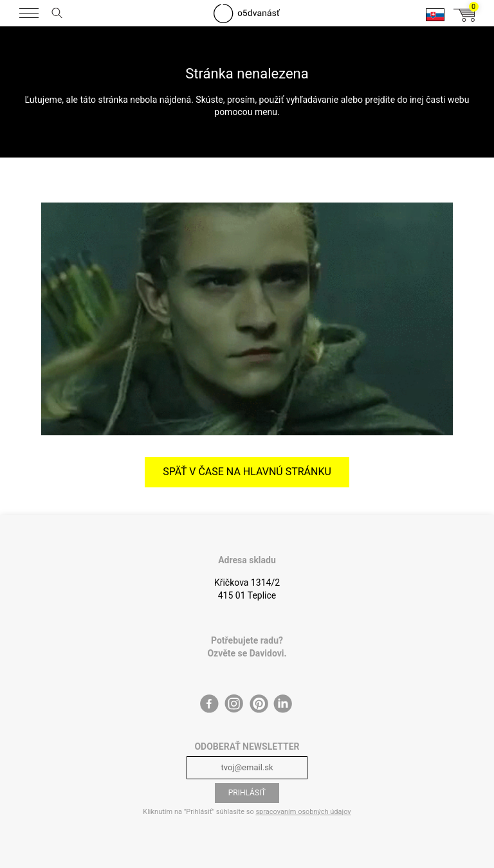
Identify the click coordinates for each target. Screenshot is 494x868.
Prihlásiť (247, 793)
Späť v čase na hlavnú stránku (247, 472)
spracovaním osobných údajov (303, 812)
